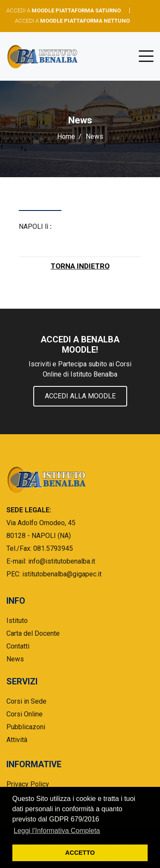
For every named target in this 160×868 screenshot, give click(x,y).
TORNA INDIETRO (80, 266)
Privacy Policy (28, 784)
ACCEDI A (64, 10)
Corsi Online (25, 714)
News (15, 659)
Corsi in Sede (26, 701)
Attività (17, 740)
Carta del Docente (33, 633)
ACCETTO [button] (80, 853)
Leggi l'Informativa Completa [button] (57, 831)
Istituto (17, 621)
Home (66, 136)
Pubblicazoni (26, 727)
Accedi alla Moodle (80, 396)
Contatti (18, 646)
